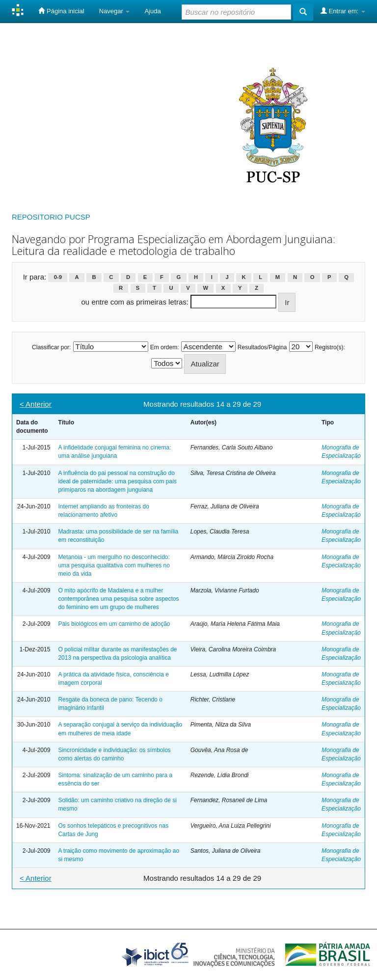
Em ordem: (165, 347)
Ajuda (152, 11)
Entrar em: (343, 11)
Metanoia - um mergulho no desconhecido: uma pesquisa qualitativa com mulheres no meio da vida (114, 565)
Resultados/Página (262, 347)
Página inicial (61, 11)
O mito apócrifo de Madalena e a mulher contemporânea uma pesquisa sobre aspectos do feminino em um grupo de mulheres (118, 599)
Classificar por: (51, 347)
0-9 (58, 278)
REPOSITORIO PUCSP (51, 217)
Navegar (115, 11)
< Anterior (36, 404)
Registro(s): (330, 347)
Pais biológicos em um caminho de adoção (114, 624)
